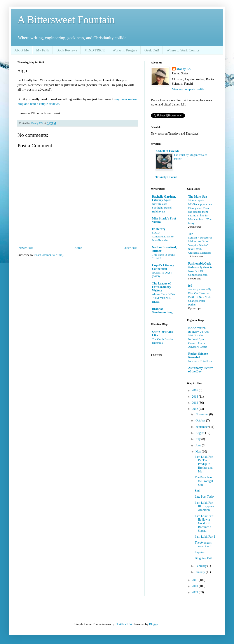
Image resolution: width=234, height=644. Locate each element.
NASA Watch (197, 328)
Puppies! (200, 552)
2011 (195, 580)
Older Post (130, 248)
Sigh (197, 491)
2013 (195, 403)
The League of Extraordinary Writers (162, 287)
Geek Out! (152, 50)
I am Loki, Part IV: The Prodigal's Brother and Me (204, 464)
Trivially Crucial (166, 177)
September (202, 427)
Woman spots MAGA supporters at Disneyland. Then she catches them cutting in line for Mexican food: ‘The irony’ (201, 212)
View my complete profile (188, 89)
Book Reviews (67, 50)
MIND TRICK (95, 50)
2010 (195, 586)
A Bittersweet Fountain (66, 20)
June (199, 445)
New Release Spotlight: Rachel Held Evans (162, 208)
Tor (191, 234)
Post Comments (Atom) (49, 255)
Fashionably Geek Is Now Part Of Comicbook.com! (200, 271)
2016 (195, 390)
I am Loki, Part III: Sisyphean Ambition (205, 506)
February (201, 566)
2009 (195, 592)
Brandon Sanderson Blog (162, 311)
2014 (195, 397)
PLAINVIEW (124, 624)
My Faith (43, 50)
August (200, 433)
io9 (190, 286)
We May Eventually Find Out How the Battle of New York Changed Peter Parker (200, 297)
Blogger (154, 624)
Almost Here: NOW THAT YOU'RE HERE (164, 298)
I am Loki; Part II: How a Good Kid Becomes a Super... (204, 523)
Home (78, 248)
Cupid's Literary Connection (163, 267)
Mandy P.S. (184, 69)
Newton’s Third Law (200, 361)
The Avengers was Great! (203, 544)
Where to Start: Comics (183, 50)
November (202, 414)
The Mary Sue (198, 197)
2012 (195, 409)
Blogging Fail (203, 558)
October (201, 420)
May (199, 452)
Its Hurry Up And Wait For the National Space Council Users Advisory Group (198, 339)
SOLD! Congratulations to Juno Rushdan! (163, 237)
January (201, 572)
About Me (22, 50)
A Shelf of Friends (167, 151)
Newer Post (26, 248)
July (198, 439)
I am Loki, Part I (205, 537)
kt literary (159, 229)
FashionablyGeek (200, 264)
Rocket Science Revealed (198, 355)
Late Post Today (205, 497)
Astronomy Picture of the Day (201, 370)
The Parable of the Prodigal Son (204, 481)
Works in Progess (125, 50)
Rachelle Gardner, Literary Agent (164, 198)
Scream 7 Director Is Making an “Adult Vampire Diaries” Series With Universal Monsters (200, 245)
